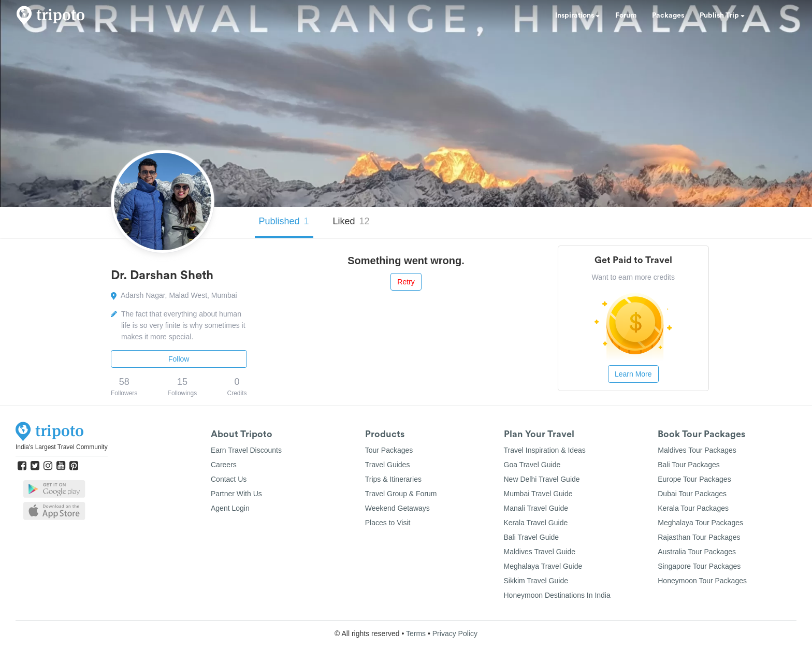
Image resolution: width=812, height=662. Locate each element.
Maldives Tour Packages (697, 450)
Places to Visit (388, 523)
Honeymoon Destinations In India (557, 595)
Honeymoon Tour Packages (702, 581)
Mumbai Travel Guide (538, 494)
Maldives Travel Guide (540, 552)
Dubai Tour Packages (692, 494)
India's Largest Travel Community (62, 447)
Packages (668, 16)
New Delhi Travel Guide (542, 479)
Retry (406, 282)
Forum (626, 16)
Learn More (633, 374)
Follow (179, 359)
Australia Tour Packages (697, 552)
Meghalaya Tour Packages (700, 523)
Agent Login (230, 508)
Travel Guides (388, 465)
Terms (416, 634)
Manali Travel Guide (536, 508)
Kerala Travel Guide (536, 523)
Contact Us (229, 479)
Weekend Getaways (397, 508)
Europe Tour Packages (694, 479)
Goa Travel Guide (532, 465)
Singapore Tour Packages (699, 566)
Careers (224, 465)
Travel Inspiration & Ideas (545, 450)
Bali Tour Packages (689, 465)
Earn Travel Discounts (246, 450)
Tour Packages (389, 450)
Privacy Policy (455, 634)
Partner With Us (236, 494)
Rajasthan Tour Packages (699, 537)
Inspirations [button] (577, 16)
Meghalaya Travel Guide (543, 566)
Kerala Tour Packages (693, 508)
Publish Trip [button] (722, 16)
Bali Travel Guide (532, 537)
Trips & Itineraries (393, 479)
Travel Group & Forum (401, 494)
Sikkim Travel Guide (536, 581)
